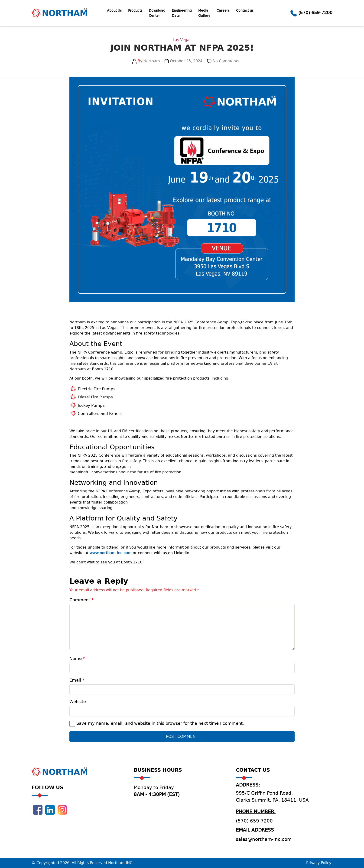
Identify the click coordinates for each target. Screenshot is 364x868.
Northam (152, 61)
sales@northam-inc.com (264, 839)
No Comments (226, 61)
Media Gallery (204, 13)
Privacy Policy (319, 863)
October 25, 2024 (186, 61)
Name (77, 658)
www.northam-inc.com (111, 553)
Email (77, 680)
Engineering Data (182, 13)
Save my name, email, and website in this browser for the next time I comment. (160, 723)
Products (135, 10)
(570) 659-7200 (315, 13)
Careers (223, 10)
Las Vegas (182, 40)
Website (78, 702)
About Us (114, 10)
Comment (81, 600)
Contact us (245, 10)
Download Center (157, 13)
